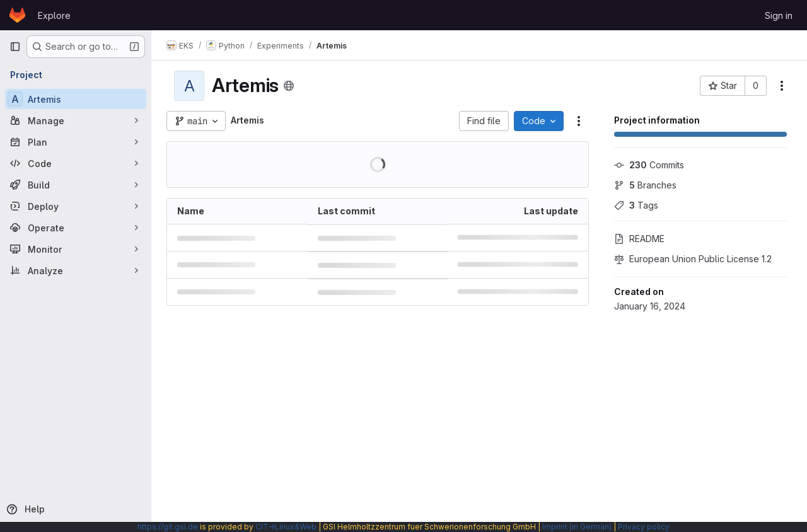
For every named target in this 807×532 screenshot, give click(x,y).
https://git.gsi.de (168, 527)
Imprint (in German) (577, 527)
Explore (54, 15)
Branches (645, 185)
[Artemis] (76, 99)
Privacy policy (644, 527)
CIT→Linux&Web (286, 527)
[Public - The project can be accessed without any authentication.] (289, 86)
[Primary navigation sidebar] (15, 47)
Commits (649, 165)
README (639, 239)
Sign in (779, 15)
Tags (636, 205)
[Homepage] (17, 15)
